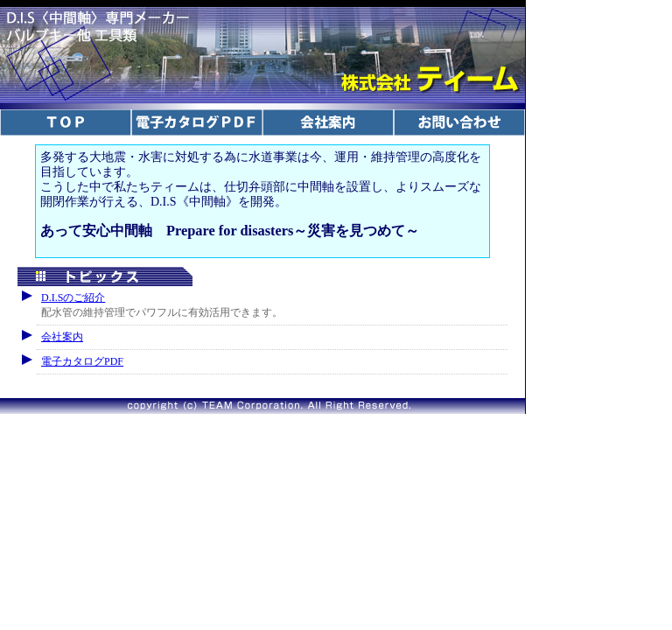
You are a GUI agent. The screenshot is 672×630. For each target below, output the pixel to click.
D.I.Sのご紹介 (73, 297)
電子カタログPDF (82, 361)
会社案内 (62, 337)
